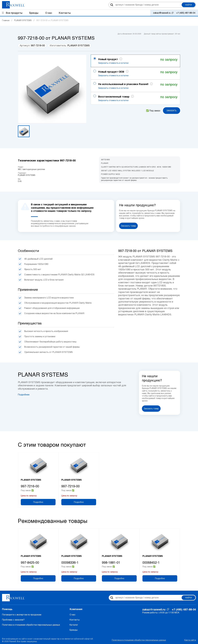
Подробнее (24, 394)
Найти (189, 5)
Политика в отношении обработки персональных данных (31, 625)
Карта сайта (190, 640)
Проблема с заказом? (13, 620)
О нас (72, 615)
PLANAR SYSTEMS (78, 45)
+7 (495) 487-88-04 (186, 13)
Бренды (74, 630)
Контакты (75, 620)
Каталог (74, 625)
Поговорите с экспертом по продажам (22, 615)
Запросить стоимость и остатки (113, 63)
